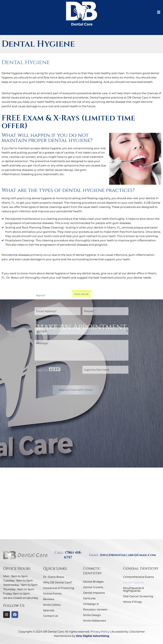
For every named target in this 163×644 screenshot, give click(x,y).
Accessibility (120, 632)
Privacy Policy (100, 632)
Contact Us (51, 616)
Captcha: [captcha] (48, 314)
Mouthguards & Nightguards (133, 589)
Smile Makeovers (94, 621)
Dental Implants (94, 593)
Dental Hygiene (134, 582)
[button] (159, 12)
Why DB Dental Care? (58, 582)
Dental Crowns (93, 587)
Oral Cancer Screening (138, 596)
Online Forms (52, 594)
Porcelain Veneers (95, 609)
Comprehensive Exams (138, 577)
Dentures (89, 598)
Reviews (49, 599)
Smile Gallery (52, 605)
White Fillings (132, 602)
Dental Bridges (93, 582)
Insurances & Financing (59, 588)
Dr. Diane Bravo (54, 577)
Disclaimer (138, 632)
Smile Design (92, 615)
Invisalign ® (91, 604)
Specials (49, 610)
